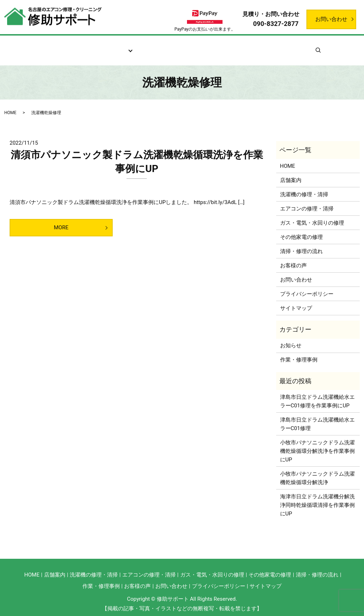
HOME (10, 104)
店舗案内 (72, 47)
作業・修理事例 (254, 47)
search (332, 46)
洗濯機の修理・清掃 (304, 186)
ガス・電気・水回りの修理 (312, 214)
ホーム (40, 47)
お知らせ (296, 47)
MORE (61, 219)
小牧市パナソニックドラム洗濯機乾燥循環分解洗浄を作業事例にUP (317, 443)
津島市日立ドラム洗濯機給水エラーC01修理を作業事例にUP (317, 393)
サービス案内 (111, 47)
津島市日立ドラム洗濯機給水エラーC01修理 (317, 416)
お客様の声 (209, 47)
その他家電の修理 (301, 229)
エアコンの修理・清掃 (307, 200)
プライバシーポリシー (307, 285)
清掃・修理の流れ (161, 47)
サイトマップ (296, 300)
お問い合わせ (331, 19)
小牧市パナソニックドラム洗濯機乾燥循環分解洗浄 (317, 470)
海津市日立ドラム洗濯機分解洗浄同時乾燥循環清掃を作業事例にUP (317, 497)
